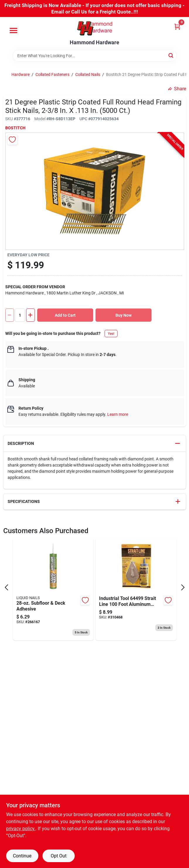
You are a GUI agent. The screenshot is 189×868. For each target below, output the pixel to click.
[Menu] (13, 30)
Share (177, 89)
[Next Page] (183, 587)
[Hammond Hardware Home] (95, 28)
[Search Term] (95, 56)
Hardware (21, 74)
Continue (22, 856)
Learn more (118, 414)
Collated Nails (88, 74)
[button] (95, 444)
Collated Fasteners (52, 74)
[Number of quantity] (20, 315)
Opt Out (59, 856)
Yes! (111, 334)
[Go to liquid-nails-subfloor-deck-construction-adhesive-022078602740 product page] (53, 589)
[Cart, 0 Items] (177, 27)
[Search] (171, 55)
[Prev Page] (6, 587)
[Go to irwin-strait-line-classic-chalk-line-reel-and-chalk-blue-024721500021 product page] (136, 589)
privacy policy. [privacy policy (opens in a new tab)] (21, 829)
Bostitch (15, 128)
